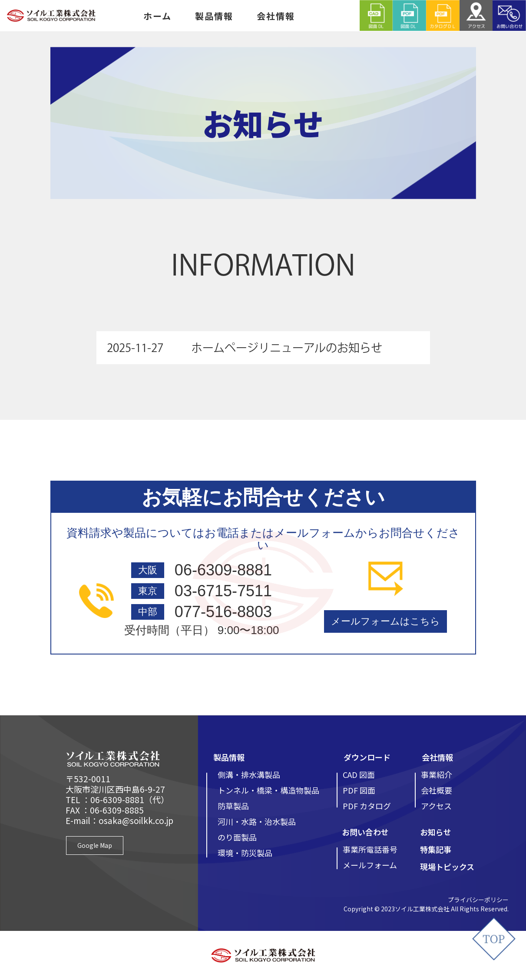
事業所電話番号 (370, 849)
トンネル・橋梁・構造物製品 (268, 790)
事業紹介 (437, 774)
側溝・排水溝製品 (249, 774)
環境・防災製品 (245, 853)
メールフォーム (370, 865)
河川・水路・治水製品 (257, 821)
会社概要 (437, 790)
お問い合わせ (365, 832)
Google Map (95, 845)
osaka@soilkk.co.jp (136, 820)
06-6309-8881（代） (130, 799)
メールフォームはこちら (385, 621)
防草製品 (233, 806)
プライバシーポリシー (478, 900)
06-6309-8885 (117, 810)
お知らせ (436, 832)
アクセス (436, 806)
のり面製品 (237, 837)
